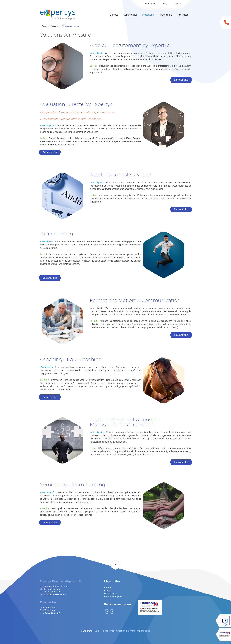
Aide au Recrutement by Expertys (130, 46)
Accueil (45, 26)
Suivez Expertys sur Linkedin (112, 612)
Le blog (108, 588)
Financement (165, 15)
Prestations (148, 15)
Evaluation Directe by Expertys (76, 104)
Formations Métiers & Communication (135, 301)
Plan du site (111, 593)
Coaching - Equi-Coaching (71, 360)
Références (183, 15)
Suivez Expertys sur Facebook (107, 612)
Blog (165, 4)
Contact (177, 4)
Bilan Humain (57, 234)
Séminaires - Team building (73, 485)
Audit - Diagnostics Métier (121, 175)
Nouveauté (151, 4)
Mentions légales (113, 596)
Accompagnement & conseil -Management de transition (125, 422)
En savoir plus (181, 80)
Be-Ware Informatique (138, 631)
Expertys (114, 15)
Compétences (130, 15)
